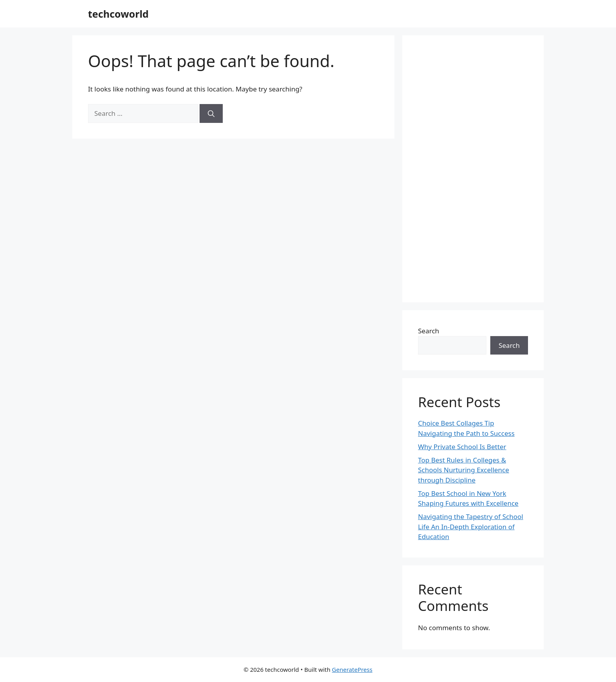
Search (429, 331)
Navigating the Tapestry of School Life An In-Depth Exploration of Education (471, 527)
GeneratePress (352, 669)
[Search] (211, 113)
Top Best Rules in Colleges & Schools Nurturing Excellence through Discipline (464, 470)
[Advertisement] (473, 169)
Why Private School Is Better (462, 447)
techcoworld (118, 14)
